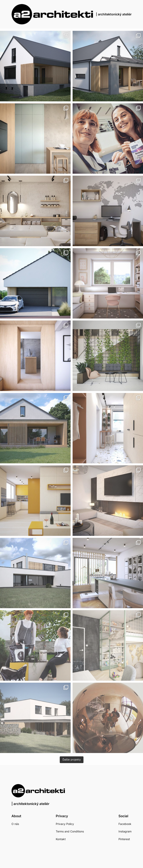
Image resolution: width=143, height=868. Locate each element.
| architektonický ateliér (114, 14)
